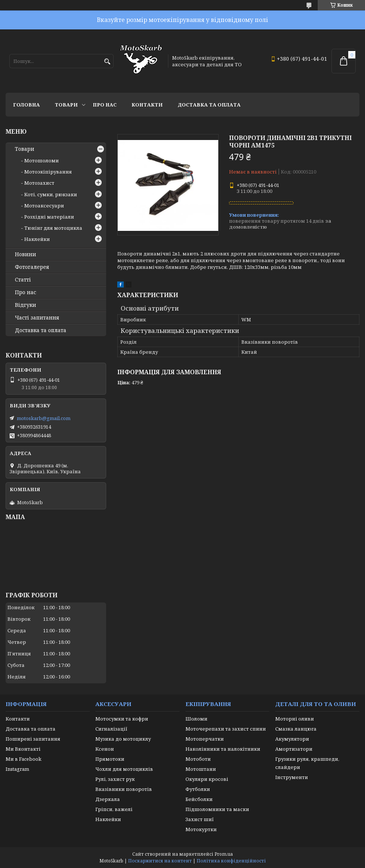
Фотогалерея (32, 267)
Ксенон (105, 749)
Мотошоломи (42, 160)
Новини (26, 254)
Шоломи (196, 719)
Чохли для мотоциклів (124, 769)
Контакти (147, 105)
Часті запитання (37, 318)
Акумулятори (292, 739)
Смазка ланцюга (296, 729)
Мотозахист (39, 183)
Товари (66, 105)
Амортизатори (294, 749)
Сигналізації (111, 729)
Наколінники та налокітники (223, 749)
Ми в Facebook (23, 759)
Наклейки (37, 239)
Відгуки (26, 305)
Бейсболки (199, 799)
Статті (23, 280)
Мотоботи (198, 759)
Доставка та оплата (209, 105)
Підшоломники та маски (217, 809)
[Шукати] (107, 62)
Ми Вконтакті (23, 749)
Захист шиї (200, 819)
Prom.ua (224, 854)
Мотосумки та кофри (122, 719)
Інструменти (292, 777)
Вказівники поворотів (124, 789)
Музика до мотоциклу (123, 739)
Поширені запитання (33, 739)
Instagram (17, 769)
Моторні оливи (295, 719)
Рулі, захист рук (115, 779)
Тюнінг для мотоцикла (53, 228)
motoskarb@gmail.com (44, 418)
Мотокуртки (201, 829)
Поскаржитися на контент (160, 861)
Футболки (198, 789)
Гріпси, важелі (114, 809)
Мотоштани (201, 769)
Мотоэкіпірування (48, 172)
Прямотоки (110, 759)
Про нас (105, 105)
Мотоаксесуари (44, 206)
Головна (26, 105)
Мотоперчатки (205, 739)
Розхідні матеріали (49, 217)
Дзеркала (108, 799)
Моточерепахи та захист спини (226, 729)
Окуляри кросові (207, 779)
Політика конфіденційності (231, 861)
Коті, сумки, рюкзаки (51, 194)
